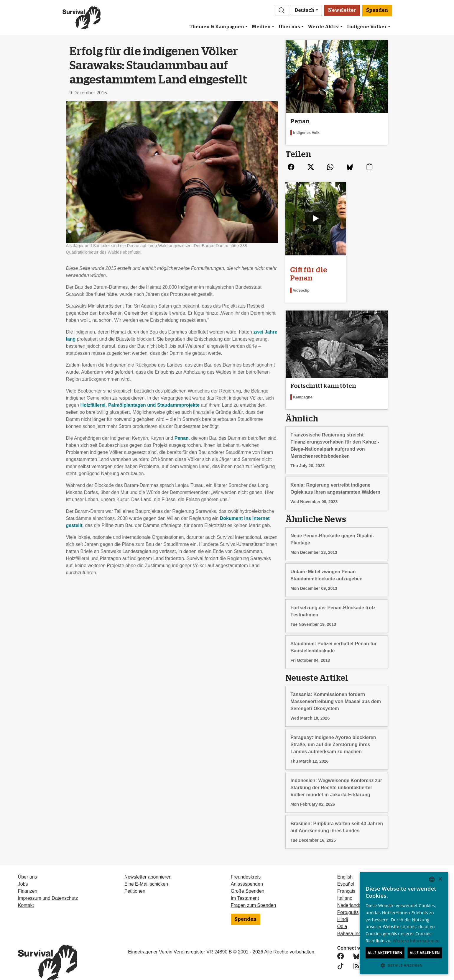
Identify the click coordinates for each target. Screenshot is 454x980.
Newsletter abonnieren (148, 866)
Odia (342, 915)
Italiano (345, 887)
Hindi (343, 908)
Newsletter (342, 10)
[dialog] (404, 923)
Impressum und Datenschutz (48, 887)
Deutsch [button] (304, 10)
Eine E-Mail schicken (146, 873)
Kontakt (26, 894)
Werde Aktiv (323, 27)
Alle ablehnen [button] (425, 953)
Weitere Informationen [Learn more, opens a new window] (416, 941)
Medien (261, 27)
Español (346, 873)
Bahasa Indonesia (356, 922)
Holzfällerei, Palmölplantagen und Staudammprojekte (140, 405)
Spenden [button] (377, 10)
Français (346, 880)
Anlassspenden (247, 873)
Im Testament (245, 887)
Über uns (289, 27)
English (345, 866)
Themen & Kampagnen (217, 27)
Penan (182, 438)
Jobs (23, 873)
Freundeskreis (246, 866)
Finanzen (28, 880)
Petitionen (135, 880)
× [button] (440, 879)
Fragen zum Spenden (254, 894)
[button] (282, 10)
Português (348, 901)
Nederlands (349, 894)
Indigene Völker (367, 27)
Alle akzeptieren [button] (385, 953)
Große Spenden (248, 880)
